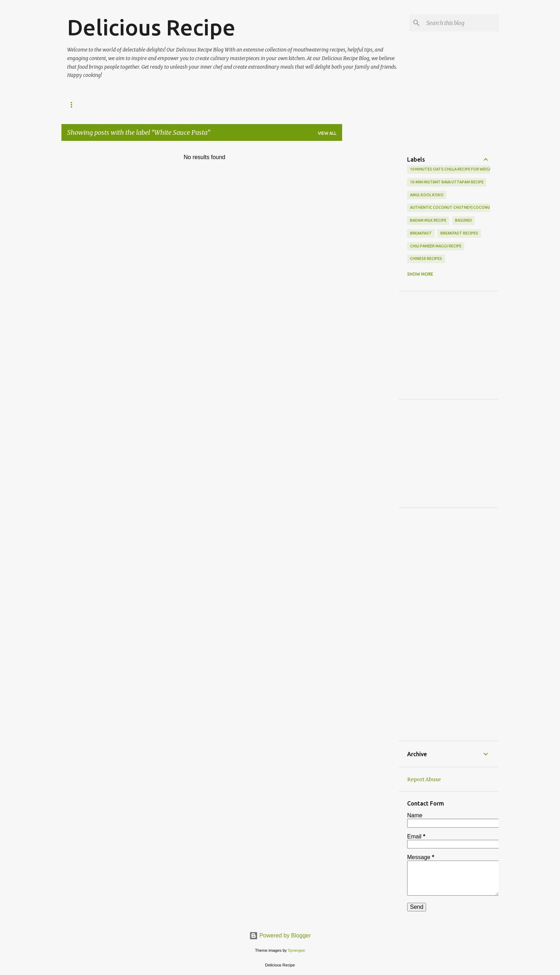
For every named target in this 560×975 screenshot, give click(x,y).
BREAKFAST (143, 105)
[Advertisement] (389, 157)
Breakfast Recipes (459, 233)
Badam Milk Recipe (428, 220)
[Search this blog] (461, 23)
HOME (74, 105)
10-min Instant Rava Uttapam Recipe (447, 182)
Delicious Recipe (151, 27)
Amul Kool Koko (427, 195)
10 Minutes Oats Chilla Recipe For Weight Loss (458, 169)
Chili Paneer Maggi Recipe (436, 246)
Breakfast (421, 233)
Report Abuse (424, 779)
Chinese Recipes (426, 258)
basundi (463, 220)
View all (327, 133)
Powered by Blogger (280, 935)
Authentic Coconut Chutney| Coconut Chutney (461, 207)
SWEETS (105, 105)
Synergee (296, 950)
